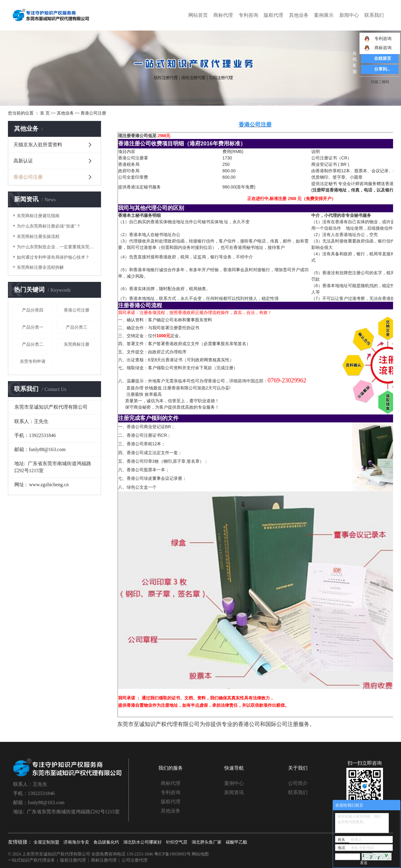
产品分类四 (33, 310)
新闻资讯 (234, 792)
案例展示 (324, 15)
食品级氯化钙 (106, 842)
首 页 (45, 113)
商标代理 (223, 15)
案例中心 (234, 783)
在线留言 (383, 58)
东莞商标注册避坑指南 (38, 216)
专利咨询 (248, 15)
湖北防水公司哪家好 (143, 842)
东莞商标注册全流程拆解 (40, 267)
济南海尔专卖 (76, 842)
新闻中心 (349, 15)
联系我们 (374, 15)
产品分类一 (33, 327)
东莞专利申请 (33, 361)
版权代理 (273, 15)
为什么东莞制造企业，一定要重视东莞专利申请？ (57, 247)
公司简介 (298, 783)
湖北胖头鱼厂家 (207, 842)
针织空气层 (177, 842)
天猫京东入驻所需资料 (38, 145)
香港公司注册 (28, 177)
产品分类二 (33, 344)
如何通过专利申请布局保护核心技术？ (53, 257)
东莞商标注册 (77, 344)
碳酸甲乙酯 (237, 842)
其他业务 (299, 15)
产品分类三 (77, 327)
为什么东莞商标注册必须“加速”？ (49, 226)
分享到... (382, 69)
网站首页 (198, 15)
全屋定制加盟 (46, 842)
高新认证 (23, 161)
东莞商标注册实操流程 (38, 237)
